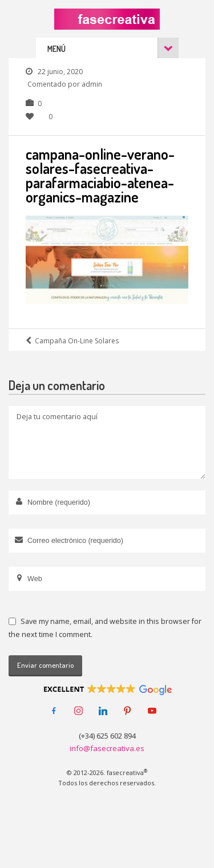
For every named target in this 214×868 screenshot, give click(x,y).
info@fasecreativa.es (107, 748)
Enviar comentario (45, 665)
